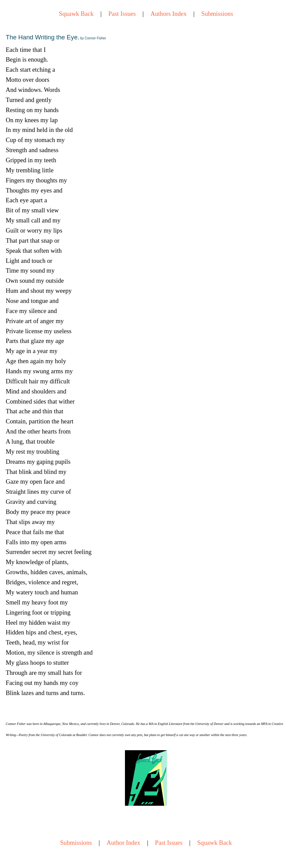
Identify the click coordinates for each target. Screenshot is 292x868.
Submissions (217, 14)
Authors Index (169, 14)
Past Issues (122, 14)
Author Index (124, 843)
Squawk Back (76, 14)
